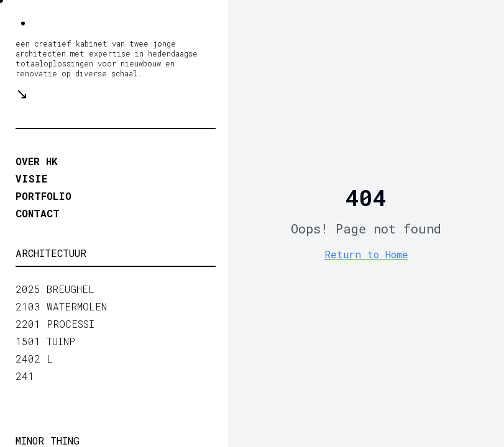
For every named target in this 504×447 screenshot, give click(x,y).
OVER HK (37, 161)
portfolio (44, 196)
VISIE (31, 178)
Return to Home (366, 254)
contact (38, 213)
